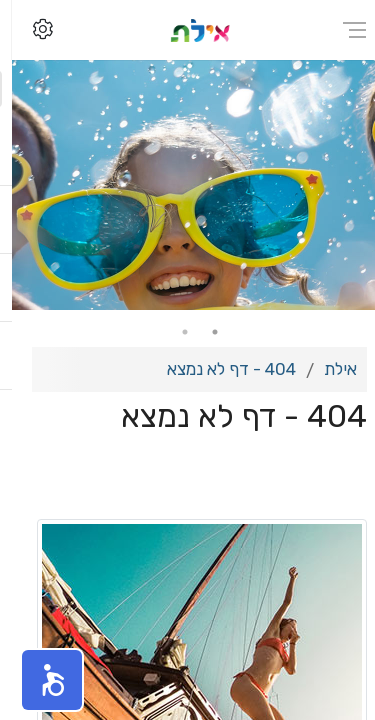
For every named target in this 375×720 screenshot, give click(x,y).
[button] (40, 680)
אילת (328, 369)
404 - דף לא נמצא (219, 369)
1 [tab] (203, 332)
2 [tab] (173, 332)
